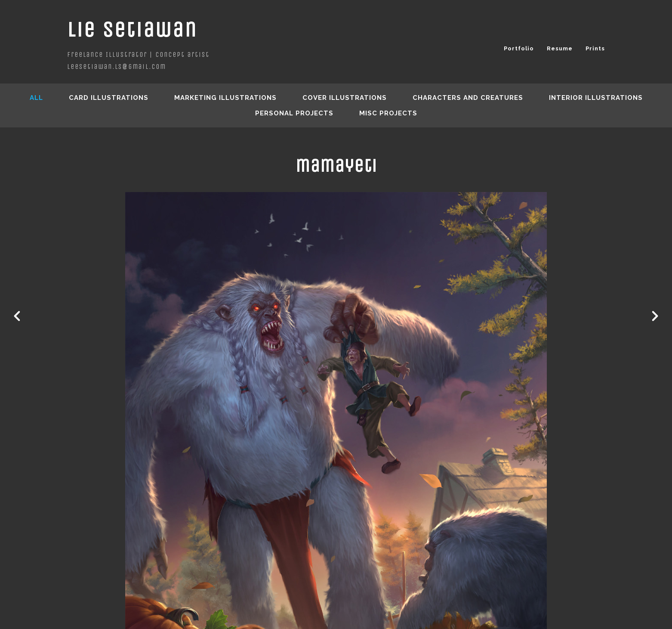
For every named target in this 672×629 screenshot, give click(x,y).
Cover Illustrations (345, 98)
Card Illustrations (109, 98)
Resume (560, 48)
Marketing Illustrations (225, 98)
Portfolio (519, 48)
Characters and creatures (468, 98)
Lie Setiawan (132, 29)
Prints (595, 48)
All (36, 98)
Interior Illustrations (596, 98)
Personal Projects (294, 113)
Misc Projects (388, 113)
